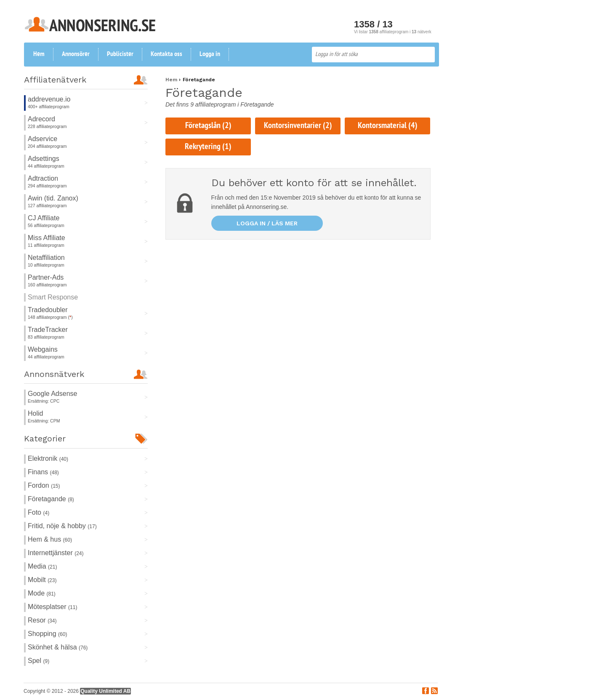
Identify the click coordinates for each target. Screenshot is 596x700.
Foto (39, 512)
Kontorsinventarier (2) (298, 126)
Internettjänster (56, 553)
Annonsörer (76, 54)
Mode (42, 593)
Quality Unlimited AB (105, 691)
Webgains (43, 349)
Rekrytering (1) (208, 147)
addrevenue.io (49, 99)
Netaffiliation (46, 258)
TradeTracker (48, 330)
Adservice (43, 139)
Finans (43, 472)
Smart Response (53, 297)
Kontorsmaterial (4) (388, 126)
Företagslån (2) (208, 126)
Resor (42, 620)
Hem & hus (50, 539)
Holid (35, 413)
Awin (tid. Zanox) (53, 198)
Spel (39, 661)
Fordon (44, 485)
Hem (39, 54)
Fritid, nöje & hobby (62, 526)
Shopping (47, 634)
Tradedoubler (48, 310)
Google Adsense (52, 394)
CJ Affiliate (44, 218)
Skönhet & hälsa (58, 647)
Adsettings (44, 159)
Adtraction (43, 178)
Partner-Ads (46, 277)
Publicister (120, 54)
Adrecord (41, 119)
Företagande (51, 499)
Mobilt (42, 580)
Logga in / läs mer (267, 223)
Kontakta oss (166, 54)
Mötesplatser (52, 607)
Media (42, 566)
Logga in (210, 54)
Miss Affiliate (47, 238)
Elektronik (48, 458)
